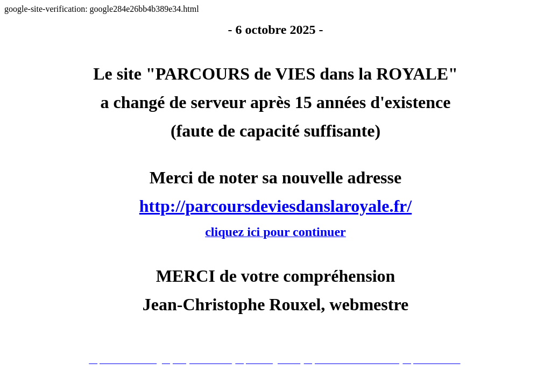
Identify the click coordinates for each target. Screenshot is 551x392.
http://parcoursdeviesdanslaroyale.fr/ (275, 206)
